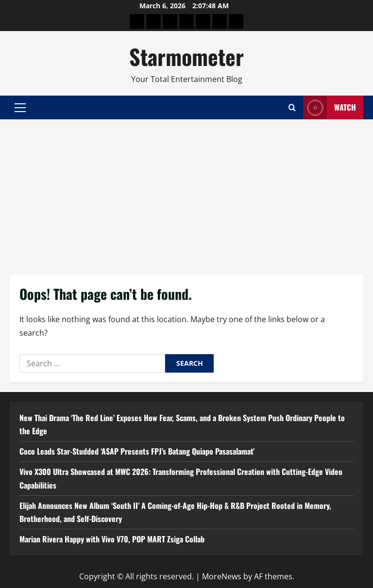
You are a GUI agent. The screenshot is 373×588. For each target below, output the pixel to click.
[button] (20, 108)
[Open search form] (292, 107)
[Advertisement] (186, 192)
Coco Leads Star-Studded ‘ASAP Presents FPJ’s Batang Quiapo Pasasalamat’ (137, 451)
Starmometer (186, 57)
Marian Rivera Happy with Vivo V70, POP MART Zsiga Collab (112, 539)
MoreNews (222, 576)
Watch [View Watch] (330, 107)
